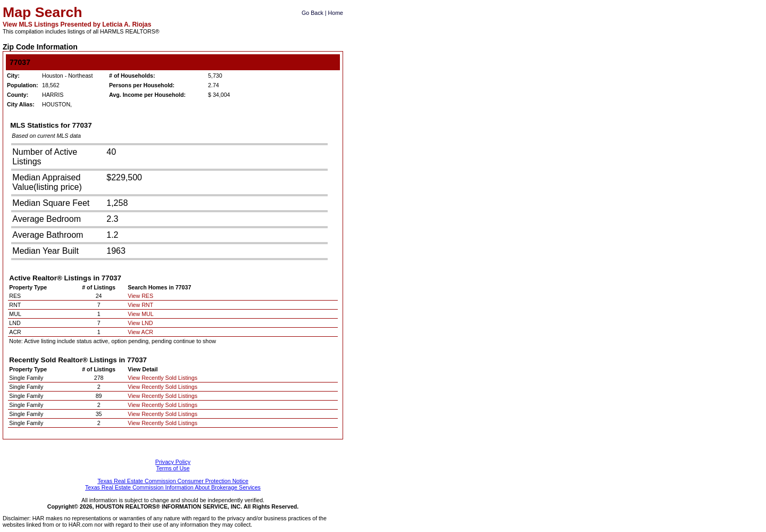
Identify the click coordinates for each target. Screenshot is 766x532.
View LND (140, 323)
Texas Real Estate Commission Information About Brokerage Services (173, 487)
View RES (140, 296)
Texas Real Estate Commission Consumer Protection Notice (173, 481)
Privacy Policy (173, 462)
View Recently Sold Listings (163, 378)
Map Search (43, 12)
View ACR (140, 332)
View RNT (140, 305)
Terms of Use (173, 468)
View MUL (140, 314)
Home (336, 13)
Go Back (313, 13)
